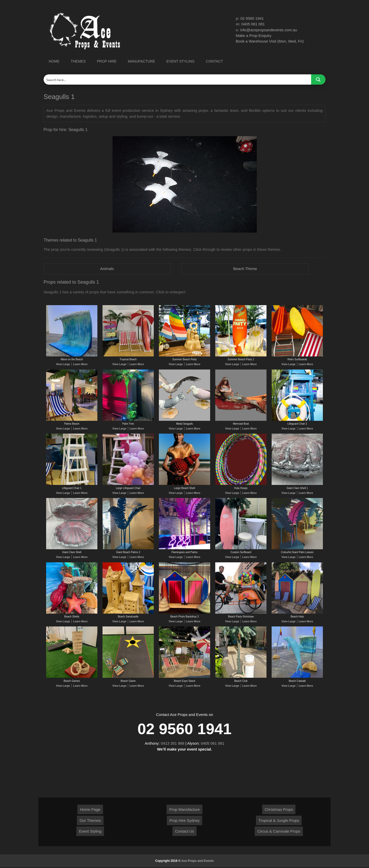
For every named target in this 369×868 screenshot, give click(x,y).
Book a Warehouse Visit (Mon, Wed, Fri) (270, 41)
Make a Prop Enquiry (254, 36)
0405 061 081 (253, 24)
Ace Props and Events (198, 862)
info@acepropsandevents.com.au (269, 30)
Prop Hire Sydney (184, 821)
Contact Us (184, 832)
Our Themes (90, 821)
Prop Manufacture (184, 810)
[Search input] (178, 79)
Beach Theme (245, 269)
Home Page (90, 810)
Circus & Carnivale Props (279, 832)
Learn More (80, 365)
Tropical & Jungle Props (279, 821)
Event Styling (90, 832)
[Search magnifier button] (318, 79)
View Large (63, 365)
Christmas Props (279, 810)
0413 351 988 (173, 744)
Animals (107, 269)
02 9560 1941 (252, 18)
